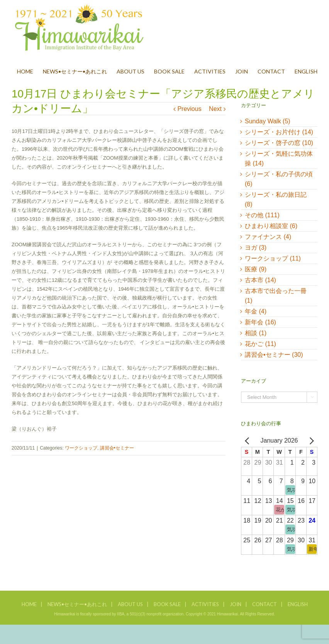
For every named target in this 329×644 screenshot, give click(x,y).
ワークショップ (81, 448)
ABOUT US (130, 604)
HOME (29, 604)
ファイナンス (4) (268, 237)
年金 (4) (256, 311)
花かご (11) (260, 344)
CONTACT (265, 604)
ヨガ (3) (256, 248)
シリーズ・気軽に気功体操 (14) (279, 158)
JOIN (236, 604)
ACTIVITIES (205, 604)
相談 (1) (256, 333)
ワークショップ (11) (273, 258)
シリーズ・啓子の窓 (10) (279, 143)
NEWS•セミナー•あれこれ (77, 604)
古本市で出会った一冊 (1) (276, 296)
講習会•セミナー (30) (274, 355)
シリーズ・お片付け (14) (279, 132)
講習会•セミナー (117, 448)
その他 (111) (262, 215)
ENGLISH (298, 604)
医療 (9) (256, 269)
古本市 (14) (260, 280)
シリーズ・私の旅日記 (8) (276, 199)
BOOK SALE (167, 604)
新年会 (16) (260, 322)
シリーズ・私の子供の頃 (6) (279, 179)
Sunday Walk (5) (268, 121)
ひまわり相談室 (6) (271, 226)
